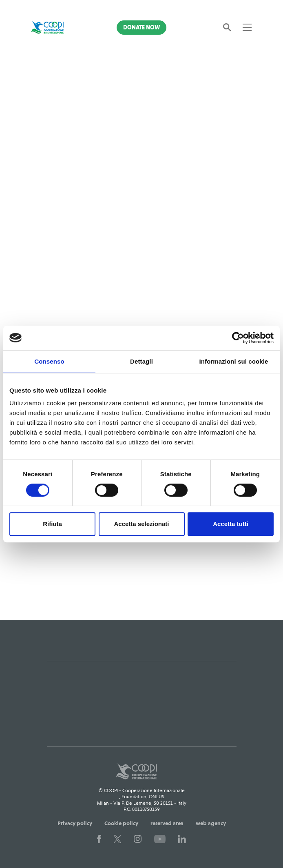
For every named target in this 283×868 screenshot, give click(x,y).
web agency (211, 823)
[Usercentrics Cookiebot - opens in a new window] (238, 338)
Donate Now (141, 27)
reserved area (167, 823)
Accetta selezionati (141, 524)
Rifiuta (52, 524)
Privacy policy (75, 823)
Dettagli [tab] (141, 361)
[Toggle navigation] (247, 27)
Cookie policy (121, 823)
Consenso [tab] (49, 361)
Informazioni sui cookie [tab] (234, 361)
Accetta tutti (231, 524)
